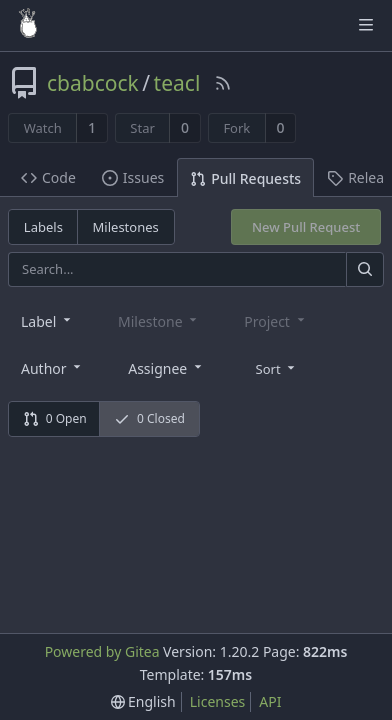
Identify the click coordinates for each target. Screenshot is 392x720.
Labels (43, 227)
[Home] (28, 25)
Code (48, 177)
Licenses (218, 701)
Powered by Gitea (102, 651)
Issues (133, 177)
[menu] (277, 367)
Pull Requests (245, 178)
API (270, 701)
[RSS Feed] (223, 83)
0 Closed (149, 418)
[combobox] (47, 320)
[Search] (365, 269)
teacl (177, 83)
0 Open (55, 418)
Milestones (126, 227)
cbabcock (93, 83)
